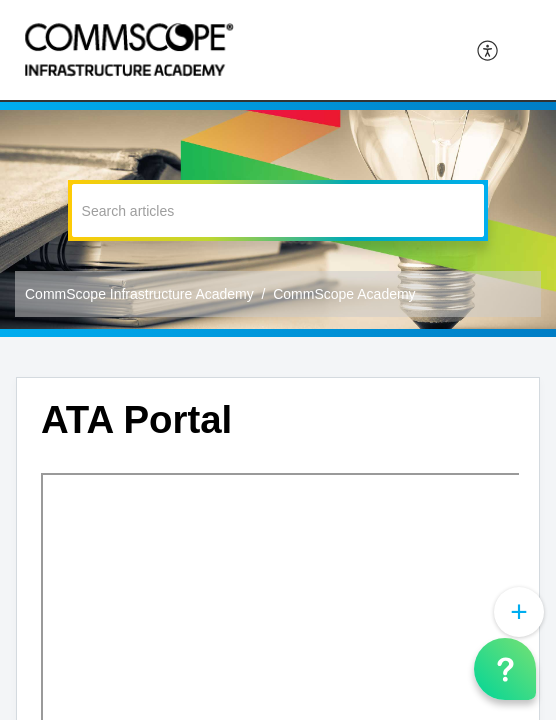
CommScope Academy (344, 294)
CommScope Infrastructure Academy (139, 294)
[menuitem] (488, 50)
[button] (488, 50)
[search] (278, 210)
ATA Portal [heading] (136, 419)
